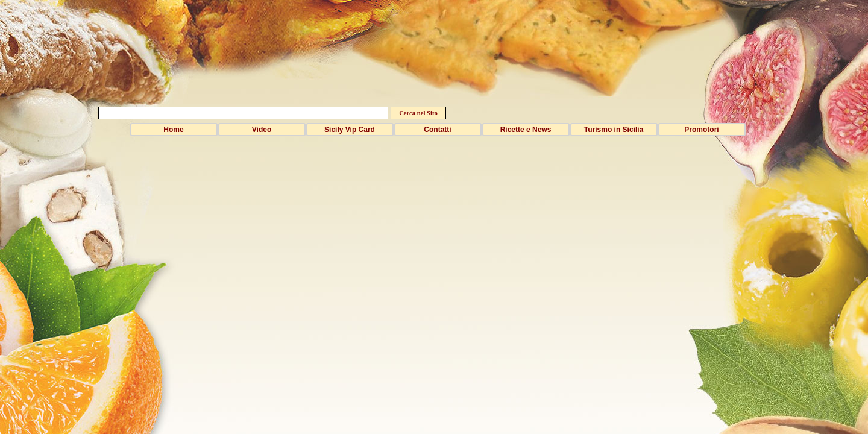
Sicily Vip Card (350, 130)
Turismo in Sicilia (614, 130)
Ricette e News (526, 130)
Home (173, 130)
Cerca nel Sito (418, 113)
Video (262, 130)
